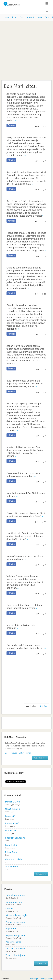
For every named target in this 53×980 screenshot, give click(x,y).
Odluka (9, 909)
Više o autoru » (40, 758)
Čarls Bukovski (11, 951)
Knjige (12, 805)
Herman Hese (10, 945)
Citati (7, 805)
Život (14, 17)
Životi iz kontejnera (16, 955)
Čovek (14, 753)
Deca (47, 17)
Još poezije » (41, 963)
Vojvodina (11, 929)
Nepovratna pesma (15, 935)
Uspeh (39, 17)
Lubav (6, 17)
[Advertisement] (26, 50)
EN (47, 12)
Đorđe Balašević (12, 898)
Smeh (29, 753)
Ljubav (22, 753)
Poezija (17, 805)
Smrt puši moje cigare (17, 948)
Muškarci (30, 17)
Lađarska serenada (15, 895)
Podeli (12, 125)
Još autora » (41, 874)
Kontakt (50, 979)
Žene (21, 17)
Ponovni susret (13, 942)
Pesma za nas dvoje (15, 922)
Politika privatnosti (37, 979)
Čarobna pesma (14, 902)
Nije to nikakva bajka (17, 915)
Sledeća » (43, 706)
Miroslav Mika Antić (13, 905)
